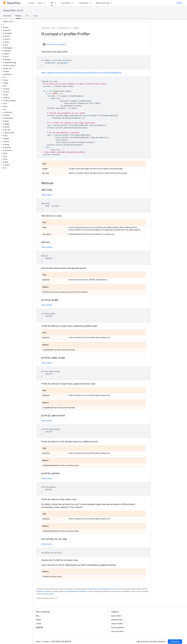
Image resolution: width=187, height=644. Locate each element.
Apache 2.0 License (43, 591)
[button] (16, 25)
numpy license (48, 594)
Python (76, 28)
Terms (38, 642)
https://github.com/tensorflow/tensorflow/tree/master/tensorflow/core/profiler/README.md (81, 73)
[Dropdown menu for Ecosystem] (73, 3)
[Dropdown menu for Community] (91, 3)
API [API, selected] (52, 3)
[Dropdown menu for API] (56, 3)
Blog (37, 616)
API (54, 28)
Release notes (117, 620)
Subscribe (175, 642)
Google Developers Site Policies (76, 591)
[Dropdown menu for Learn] (45, 3)
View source (47, 195)
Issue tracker (116, 616)
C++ (27, 16)
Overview (7, 16)
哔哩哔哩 (39, 628)
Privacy (46, 642)
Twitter (39, 624)
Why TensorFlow (103, 3)
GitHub (179, 3)
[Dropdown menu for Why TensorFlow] (112, 3)
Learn (40, 3)
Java (35, 16)
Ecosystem (66, 3)
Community (83, 3)
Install (31, 3)
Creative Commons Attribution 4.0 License (103, 589)
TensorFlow (45, 28)
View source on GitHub (54, 44)
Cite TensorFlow (118, 631)
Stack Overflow (117, 624)
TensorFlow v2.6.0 (13, 11)
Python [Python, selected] (18, 16)
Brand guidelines (118, 628)
